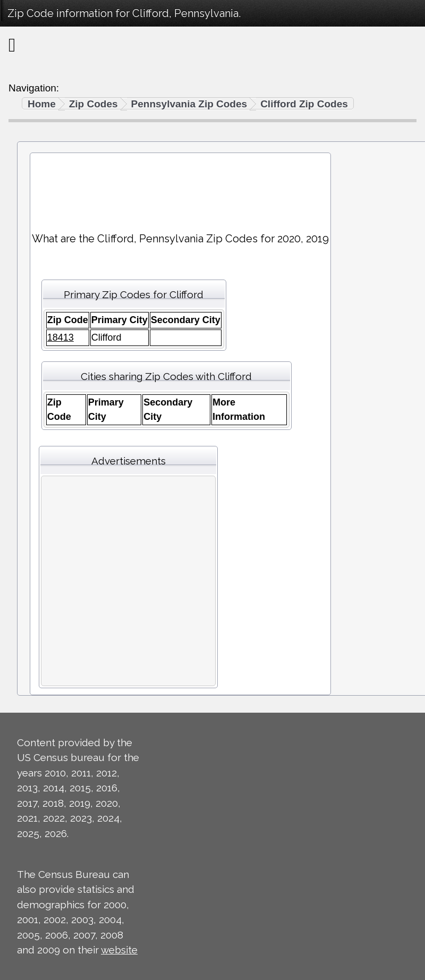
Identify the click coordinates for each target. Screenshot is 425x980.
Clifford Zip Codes (304, 104)
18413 (61, 337)
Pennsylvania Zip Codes (189, 104)
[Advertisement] (180, 188)
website (119, 950)
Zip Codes (93, 104)
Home (42, 104)
